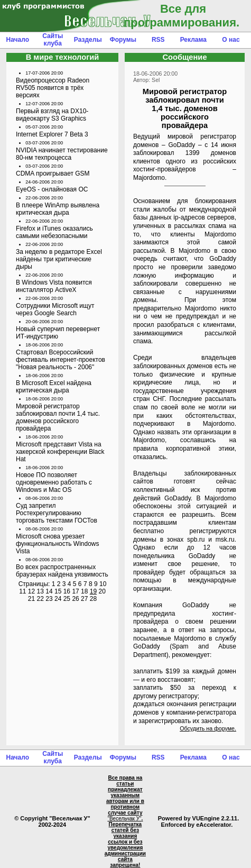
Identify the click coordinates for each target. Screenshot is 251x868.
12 (31, 591)
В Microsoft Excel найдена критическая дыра (54, 387)
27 (84, 599)
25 (67, 599)
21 (31, 599)
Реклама (193, 40)
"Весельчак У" (124, 819)
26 (75, 599)
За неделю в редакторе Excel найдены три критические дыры (59, 259)
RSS (158, 40)
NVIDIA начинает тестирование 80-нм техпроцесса (62, 154)
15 (58, 591)
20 (102, 591)
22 (40, 599)
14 (49, 591)
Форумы (123, 40)
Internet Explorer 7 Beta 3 (52, 134)
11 (22, 591)
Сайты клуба (53, 40)
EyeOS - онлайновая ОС (52, 189)
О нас (231, 40)
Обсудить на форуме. (208, 728)
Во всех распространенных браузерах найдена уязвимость (62, 571)
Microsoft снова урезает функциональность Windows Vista (57, 544)
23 (49, 599)
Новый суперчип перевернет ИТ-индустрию (58, 333)
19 (93, 591)
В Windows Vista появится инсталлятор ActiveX (54, 286)
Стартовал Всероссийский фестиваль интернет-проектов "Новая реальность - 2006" (61, 360)
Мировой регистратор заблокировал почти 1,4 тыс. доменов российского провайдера (58, 417)
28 (93, 599)
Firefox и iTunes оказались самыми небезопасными (54, 232)
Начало (18, 40)
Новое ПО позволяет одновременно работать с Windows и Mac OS (54, 482)
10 (103, 584)
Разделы (88, 40)
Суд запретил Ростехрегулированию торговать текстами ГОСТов (57, 513)
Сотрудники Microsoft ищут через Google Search (55, 309)
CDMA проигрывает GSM (53, 173)
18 (84, 591)
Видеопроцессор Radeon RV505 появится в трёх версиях (53, 88)
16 (67, 591)
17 (75, 591)
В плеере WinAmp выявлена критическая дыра (58, 209)
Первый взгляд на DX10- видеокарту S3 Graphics (52, 115)
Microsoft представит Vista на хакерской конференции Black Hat (60, 452)
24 (58, 599)
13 (40, 591)
